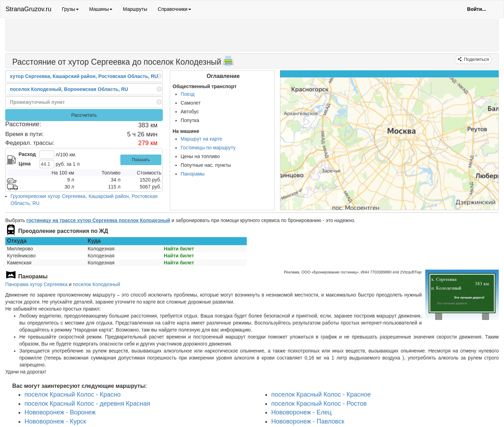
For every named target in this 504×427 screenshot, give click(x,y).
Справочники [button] (174, 9)
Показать (141, 160)
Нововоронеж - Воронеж (60, 412)
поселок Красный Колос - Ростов (319, 403)
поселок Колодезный (96, 284)
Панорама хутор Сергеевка (36, 284)
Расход (27, 154)
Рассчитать (84, 115)
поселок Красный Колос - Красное (321, 394)
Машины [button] (101, 9)
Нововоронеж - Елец (301, 412)
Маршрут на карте (201, 139)
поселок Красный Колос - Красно (72, 394)
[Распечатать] (228, 63)
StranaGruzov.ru (29, 9)
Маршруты (135, 9)
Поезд (188, 94)
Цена (24, 164)
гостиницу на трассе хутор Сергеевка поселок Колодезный (98, 220)
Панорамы (193, 174)
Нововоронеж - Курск (55, 421)
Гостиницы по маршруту (208, 148)
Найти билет (179, 249)
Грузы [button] (70, 9)
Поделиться (476, 59)
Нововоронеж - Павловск (308, 421)
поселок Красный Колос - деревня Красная (87, 403)
